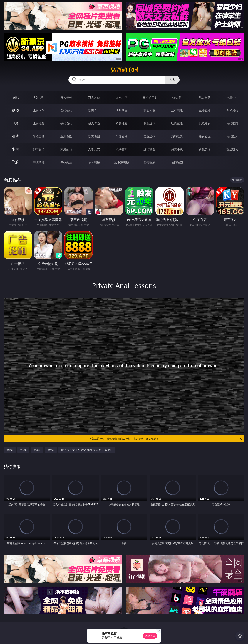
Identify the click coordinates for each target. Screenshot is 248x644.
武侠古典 (122, 149)
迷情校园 (149, 149)
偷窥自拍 (39, 136)
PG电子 (39, 97)
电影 (15, 123)
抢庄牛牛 (232, 97)
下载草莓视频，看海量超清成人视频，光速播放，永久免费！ (166, 439)
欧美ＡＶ (94, 110)
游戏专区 (122, 97)
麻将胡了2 (149, 97)
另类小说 (177, 149)
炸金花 (177, 97)
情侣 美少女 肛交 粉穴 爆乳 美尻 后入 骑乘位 (87, 450)
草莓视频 (94, 162)
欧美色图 (94, 136)
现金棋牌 (205, 97)
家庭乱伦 (66, 149)
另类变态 (232, 123)
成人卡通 (94, 123)
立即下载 (150, 636)
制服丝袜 (149, 123)
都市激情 (39, 149)
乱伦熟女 (205, 123)
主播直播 (205, 110)
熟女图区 (205, 136)
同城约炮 (39, 162)
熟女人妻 (149, 110)
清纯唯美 (177, 136)
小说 (15, 149)
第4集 (51, 450)
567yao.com (124, 70)
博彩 (15, 97)
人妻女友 (94, 149)
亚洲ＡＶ (39, 110)
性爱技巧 (232, 149)
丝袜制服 (177, 110)
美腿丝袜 (149, 136)
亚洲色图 (66, 136)
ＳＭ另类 (232, 110)
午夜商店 (66, 162)
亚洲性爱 (39, 123)
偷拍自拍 (66, 123)
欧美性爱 (122, 123)
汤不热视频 (122, 162)
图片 (15, 136)
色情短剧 (177, 162)
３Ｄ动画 (122, 110)
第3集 (37, 450)
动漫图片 (122, 136)
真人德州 (66, 97)
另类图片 (232, 136)
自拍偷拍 (66, 110)
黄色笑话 (205, 149)
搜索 (172, 80)
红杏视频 (149, 162)
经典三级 (177, 123)
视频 (15, 110)
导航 (15, 162)
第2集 (23, 450)
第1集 (10, 450)
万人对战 (94, 97)
